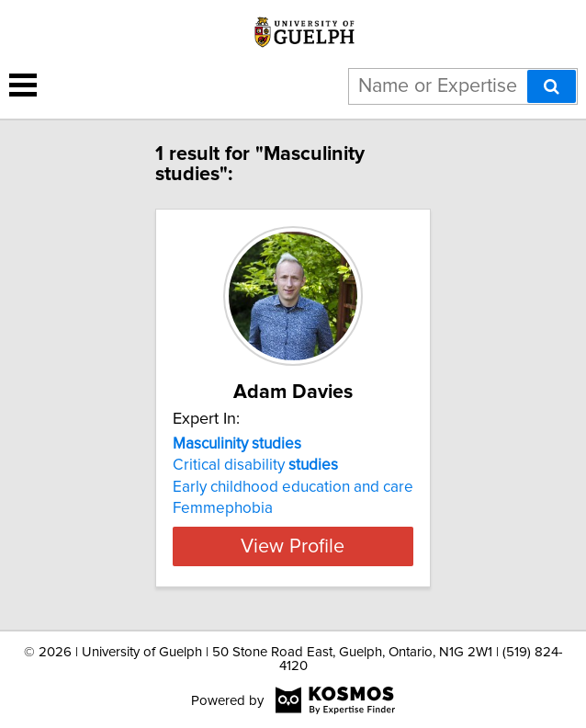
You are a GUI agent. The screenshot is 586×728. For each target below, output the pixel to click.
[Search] (552, 86)
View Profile (293, 546)
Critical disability (255, 465)
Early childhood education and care (293, 487)
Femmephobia (223, 508)
